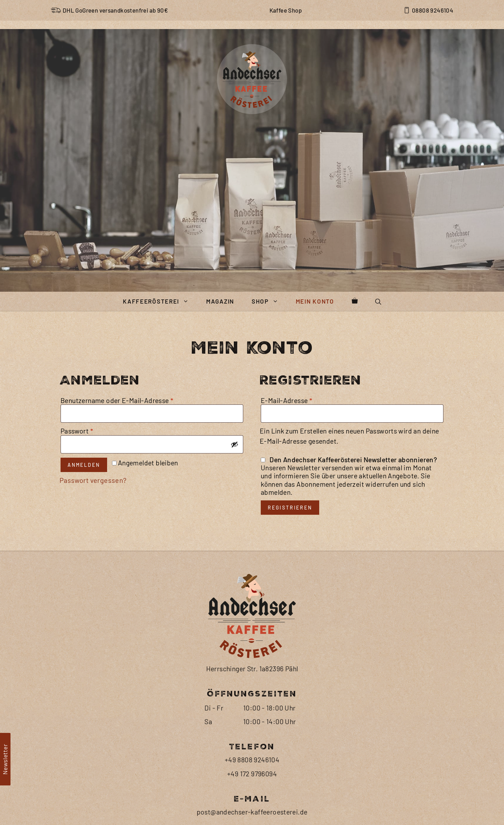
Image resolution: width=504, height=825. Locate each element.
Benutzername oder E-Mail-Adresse (138, 509)
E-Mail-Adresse (306, 509)
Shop (269, 410)
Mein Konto (315, 410)
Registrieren (290, 619)
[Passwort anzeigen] (234, 553)
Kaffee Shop (286, 10)
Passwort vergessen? (93, 589)
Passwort (96, 540)
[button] (378, 410)
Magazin (220, 410)
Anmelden (84, 574)
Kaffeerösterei (160, 410)
